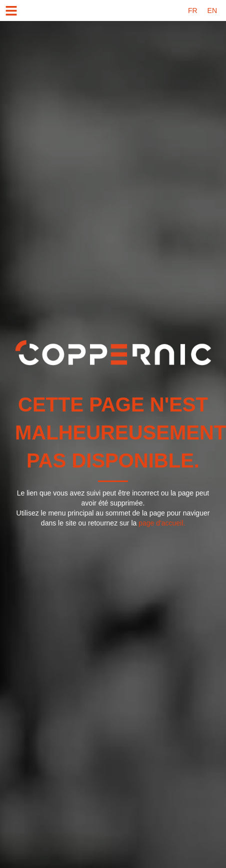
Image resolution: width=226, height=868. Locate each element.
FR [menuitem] (193, 10)
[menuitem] (193, 10)
